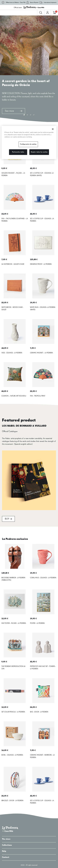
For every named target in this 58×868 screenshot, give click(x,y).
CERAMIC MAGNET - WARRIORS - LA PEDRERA (42, 756)
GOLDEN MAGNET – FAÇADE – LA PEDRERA (13, 174)
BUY (8, 519)
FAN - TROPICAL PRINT (38, 396)
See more (14, 111)
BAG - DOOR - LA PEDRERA (39, 712)
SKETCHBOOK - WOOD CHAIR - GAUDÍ (12, 309)
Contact (29, 857)
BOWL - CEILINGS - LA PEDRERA (12, 755)
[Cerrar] (53, 129)
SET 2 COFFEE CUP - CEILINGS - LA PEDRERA (42, 220)
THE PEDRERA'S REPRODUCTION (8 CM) (13, 668)
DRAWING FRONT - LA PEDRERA (41, 264)
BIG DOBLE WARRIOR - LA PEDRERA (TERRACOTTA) (13, 579)
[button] (24, 115)
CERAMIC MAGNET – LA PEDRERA (41, 353)
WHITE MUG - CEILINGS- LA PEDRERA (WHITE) (43, 309)
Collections (29, 845)
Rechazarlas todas (18, 152)
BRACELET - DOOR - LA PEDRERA (12, 801)
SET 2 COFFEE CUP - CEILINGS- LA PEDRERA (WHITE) (42, 174)
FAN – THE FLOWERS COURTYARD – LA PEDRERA (15, 220)
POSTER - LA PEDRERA (37, 623)
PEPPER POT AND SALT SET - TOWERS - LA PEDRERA (43, 668)
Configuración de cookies (28, 144)
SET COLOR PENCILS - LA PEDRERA (13, 712)
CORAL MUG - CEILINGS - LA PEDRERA (43, 578)
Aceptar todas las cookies (39, 152)
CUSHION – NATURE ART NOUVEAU (14, 396)
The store (29, 839)
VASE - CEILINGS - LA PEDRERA (12, 353)
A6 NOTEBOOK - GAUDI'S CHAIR (13, 264)
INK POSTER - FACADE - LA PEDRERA (14, 623)
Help (29, 851)
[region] (29, 142)
